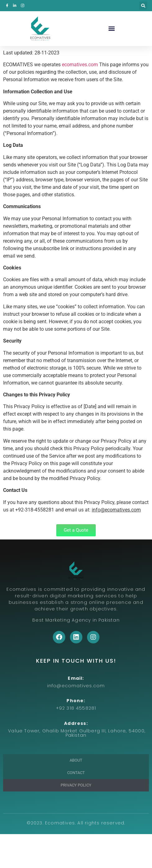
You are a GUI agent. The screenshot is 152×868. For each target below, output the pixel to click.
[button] (143, 6)
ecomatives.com (80, 65)
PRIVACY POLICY (76, 785)
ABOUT (76, 760)
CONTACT (76, 773)
